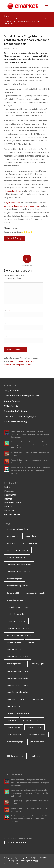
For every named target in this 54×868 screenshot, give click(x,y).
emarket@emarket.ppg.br (30, 861)
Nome (7, 311)
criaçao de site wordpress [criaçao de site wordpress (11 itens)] (17, 600)
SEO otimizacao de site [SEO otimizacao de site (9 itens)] (15, 756)
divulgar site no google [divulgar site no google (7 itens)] (15, 614)
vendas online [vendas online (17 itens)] (36, 756)
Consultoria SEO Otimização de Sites (22, 396)
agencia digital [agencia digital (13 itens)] (31, 536)
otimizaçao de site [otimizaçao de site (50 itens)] (14, 727)
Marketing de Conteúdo (15, 411)
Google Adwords (12, 401)
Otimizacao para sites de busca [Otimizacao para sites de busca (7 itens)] (19, 713)
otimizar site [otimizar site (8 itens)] (12, 720)
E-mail (7, 324)
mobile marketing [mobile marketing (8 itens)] (13, 706)
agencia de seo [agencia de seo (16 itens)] (13, 536)
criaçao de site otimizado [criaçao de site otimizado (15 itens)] (35, 593)
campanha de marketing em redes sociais (22, 206)
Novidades (40, 19)
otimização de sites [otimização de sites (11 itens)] (35, 727)
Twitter (8, 191)
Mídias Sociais (11, 406)
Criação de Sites (12, 390)
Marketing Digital (13, 503)
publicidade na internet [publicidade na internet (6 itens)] (37, 735)
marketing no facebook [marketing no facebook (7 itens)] (15, 699)
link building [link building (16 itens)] (33, 642)
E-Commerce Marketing (15, 422)
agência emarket (13, 202)
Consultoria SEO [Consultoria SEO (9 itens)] (13, 593)
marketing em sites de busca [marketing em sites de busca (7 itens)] (18, 685)
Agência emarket (17, 843)
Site (6, 336)
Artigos (8, 487)
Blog (6, 16)
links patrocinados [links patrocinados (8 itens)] (14, 649)
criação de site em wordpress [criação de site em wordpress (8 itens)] (18, 607)
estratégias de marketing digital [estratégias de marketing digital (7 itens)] (19, 635)
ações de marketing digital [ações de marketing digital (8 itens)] (17, 557)
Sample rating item (12, 232)
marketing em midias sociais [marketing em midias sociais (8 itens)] (17, 671)
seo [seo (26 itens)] (26, 749)
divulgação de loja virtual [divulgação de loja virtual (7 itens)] (16, 621)
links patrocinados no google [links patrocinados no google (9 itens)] (18, 657)
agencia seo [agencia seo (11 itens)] (12, 543)
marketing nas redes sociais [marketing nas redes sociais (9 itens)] (18, 692)
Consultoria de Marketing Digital (20, 416)
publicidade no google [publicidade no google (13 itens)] (15, 742)
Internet (8, 499)
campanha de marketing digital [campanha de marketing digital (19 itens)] (18, 572)
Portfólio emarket (13, 514)
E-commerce (10, 495)
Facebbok (17, 191)
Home (18, 19)
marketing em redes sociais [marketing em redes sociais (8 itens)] (17, 678)
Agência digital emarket (24, 858)
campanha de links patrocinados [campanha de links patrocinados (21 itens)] (19, 564)
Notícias (31, 19)
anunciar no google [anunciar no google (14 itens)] (30, 543)
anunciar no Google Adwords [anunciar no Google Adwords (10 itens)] (18, 550)
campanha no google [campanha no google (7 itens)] (15, 579)
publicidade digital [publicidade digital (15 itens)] (14, 735)
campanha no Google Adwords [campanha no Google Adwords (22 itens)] (18, 586)
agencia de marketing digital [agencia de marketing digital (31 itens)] (18, 529)
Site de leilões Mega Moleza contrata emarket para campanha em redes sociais (27, 40)
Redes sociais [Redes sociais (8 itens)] (12, 749)
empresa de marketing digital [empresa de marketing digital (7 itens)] (18, 628)
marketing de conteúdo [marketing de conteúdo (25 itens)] (16, 664)
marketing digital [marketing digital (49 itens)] (38, 664)
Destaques (9, 491)
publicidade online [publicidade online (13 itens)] (37, 742)
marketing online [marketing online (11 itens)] (37, 699)
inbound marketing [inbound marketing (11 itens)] (14, 642)
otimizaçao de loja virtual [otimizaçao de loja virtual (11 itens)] (32, 720)
